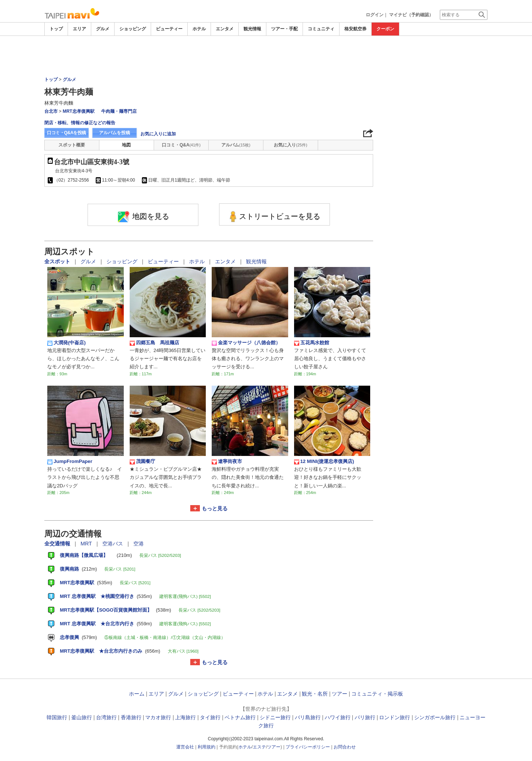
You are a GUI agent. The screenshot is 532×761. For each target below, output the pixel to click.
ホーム (137, 694)
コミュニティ (321, 29)
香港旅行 (131, 717)
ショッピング (133, 29)
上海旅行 (185, 717)
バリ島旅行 (308, 717)
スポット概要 (72, 145)
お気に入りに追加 (158, 134)
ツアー (340, 694)
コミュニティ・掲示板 (377, 694)
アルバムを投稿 (115, 133)
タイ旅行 (210, 717)
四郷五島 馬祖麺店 (154, 343)
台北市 (51, 111)
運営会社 (185, 747)
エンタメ (225, 29)
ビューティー (169, 29)
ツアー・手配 (284, 29)
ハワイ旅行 (338, 717)
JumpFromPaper (70, 461)
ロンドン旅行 (395, 717)
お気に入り (290, 145)
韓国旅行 (57, 717)
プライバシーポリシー (308, 747)
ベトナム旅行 (240, 717)
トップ (56, 29)
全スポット (58, 261)
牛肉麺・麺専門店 (119, 111)
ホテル (199, 29)
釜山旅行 (82, 717)
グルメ (103, 29)
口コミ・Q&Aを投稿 (66, 133)
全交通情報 (58, 544)
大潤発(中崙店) (66, 343)
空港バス (113, 544)
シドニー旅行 (275, 717)
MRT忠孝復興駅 (79, 111)
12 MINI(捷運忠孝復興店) (324, 461)
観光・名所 (315, 694)
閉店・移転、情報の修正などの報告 (80, 123)
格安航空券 (355, 29)
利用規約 (207, 747)
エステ (259, 747)
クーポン (385, 29)
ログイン (375, 15)
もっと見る (215, 508)
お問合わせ (345, 747)
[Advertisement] (266, 56)
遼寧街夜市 (227, 461)
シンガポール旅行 (435, 717)
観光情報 (252, 29)
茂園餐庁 (142, 461)
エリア (79, 29)
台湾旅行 (106, 717)
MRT (87, 544)
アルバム (236, 145)
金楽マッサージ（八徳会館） (246, 343)
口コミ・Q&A (181, 145)
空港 (139, 544)
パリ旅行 (365, 717)
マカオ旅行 (158, 717)
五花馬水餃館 (312, 343)
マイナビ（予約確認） (411, 15)
